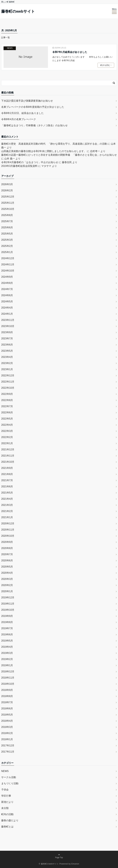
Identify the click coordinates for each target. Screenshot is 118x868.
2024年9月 (7, 277)
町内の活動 (7, 814)
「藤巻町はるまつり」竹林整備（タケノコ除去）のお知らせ (34, 125)
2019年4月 (7, 647)
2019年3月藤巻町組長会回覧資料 (19, 166)
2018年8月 (7, 696)
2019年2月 (7, 659)
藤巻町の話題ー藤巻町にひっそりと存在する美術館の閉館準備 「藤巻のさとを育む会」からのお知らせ (59, 155)
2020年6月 (7, 560)
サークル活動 (9, 777)
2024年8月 (7, 283)
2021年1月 (7, 517)
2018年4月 (7, 721)
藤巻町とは (7, 827)
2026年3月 (7, 184)
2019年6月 (7, 635)
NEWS (10, 48)
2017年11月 (8, 752)
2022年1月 (7, 443)
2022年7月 (7, 406)
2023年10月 (8, 326)
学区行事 (6, 796)
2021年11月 (8, 456)
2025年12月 (8, 197)
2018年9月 (7, 690)
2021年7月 (7, 480)
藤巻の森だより (10, 820)
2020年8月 (7, 548)
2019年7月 (7, 628)
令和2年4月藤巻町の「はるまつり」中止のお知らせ (30, 162)
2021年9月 (7, 468)
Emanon (75, 864)
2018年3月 (7, 727)
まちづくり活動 (10, 783)
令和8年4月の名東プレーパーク (19, 119)
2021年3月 (7, 505)
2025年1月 (7, 252)
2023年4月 (7, 357)
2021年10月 (8, 462)
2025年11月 (8, 203)
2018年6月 (7, 709)
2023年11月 (8, 320)
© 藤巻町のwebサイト (49, 864)
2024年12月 (8, 258)
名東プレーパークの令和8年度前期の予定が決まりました (33, 107)
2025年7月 (7, 221)
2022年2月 (7, 437)
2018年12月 (8, 672)
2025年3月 (7, 240)
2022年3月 (7, 431)
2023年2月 (7, 363)
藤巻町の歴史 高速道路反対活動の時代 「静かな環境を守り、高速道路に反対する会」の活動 (54, 144)
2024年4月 (7, 308)
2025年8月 (7, 215)
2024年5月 (7, 301)
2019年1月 (7, 665)
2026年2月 (7, 190)
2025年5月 (7, 234)
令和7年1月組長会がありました (70, 52)
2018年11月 (8, 678)
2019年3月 (7, 653)
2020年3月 (7, 579)
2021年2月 (7, 511)
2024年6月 (7, 295)
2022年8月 (7, 400)
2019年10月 (8, 610)
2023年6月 (7, 345)
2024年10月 (8, 271)
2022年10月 (8, 388)
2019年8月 (7, 622)
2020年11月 (8, 530)
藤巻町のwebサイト (18, 11)
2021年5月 (7, 493)
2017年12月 (8, 746)
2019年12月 (8, 598)
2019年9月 (7, 616)
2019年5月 (7, 641)
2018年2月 (7, 733)
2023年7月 (7, 338)
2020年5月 (7, 567)
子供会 (5, 790)
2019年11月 (8, 604)
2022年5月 (7, 419)
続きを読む (106, 65)
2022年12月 (8, 375)
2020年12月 (8, 523)
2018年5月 (7, 715)
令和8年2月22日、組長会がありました (22, 113)
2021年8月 (7, 474)
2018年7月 (7, 702)
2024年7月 (7, 289)
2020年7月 (7, 554)
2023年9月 (7, 332)
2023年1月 (7, 369)
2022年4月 (7, 425)
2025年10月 (8, 209)
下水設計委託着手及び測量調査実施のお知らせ (27, 101)
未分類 (5, 808)
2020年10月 (8, 536)
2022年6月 (7, 412)
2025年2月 (7, 246)
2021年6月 (7, 486)
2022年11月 (8, 382)
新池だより (7, 802)
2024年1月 (7, 314)
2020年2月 (7, 585)
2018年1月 (7, 739)
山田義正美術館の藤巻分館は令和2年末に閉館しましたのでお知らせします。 (44, 151)
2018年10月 (8, 684)
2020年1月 (7, 591)
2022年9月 (7, 394)
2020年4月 (7, 573)
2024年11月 (8, 264)
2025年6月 (7, 227)
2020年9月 (7, 542)
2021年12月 (8, 449)
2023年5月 (7, 351)
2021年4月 (7, 499)
